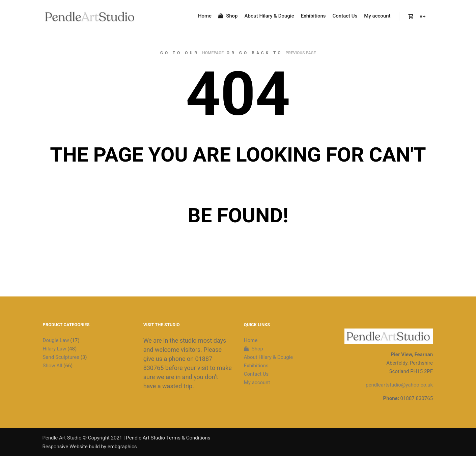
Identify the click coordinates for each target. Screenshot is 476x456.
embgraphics (122, 447)
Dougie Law (56, 340)
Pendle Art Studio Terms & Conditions (168, 438)
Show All (53, 366)
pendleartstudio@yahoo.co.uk (399, 385)
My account (257, 382)
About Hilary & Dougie (269, 357)
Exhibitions (256, 366)
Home (251, 340)
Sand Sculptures (61, 357)
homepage (213, 53)
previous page (301, 53)
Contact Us (256, 374)
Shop (254, 349)
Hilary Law (55, 349)
